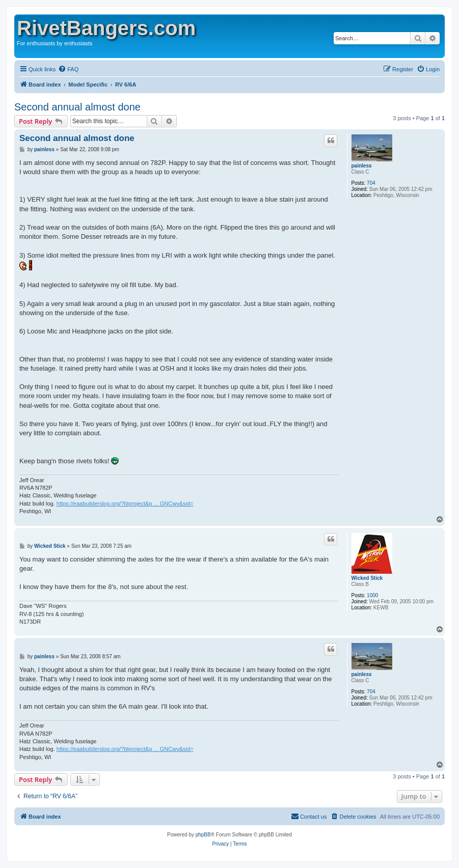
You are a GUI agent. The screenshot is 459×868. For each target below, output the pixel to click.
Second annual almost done (77, 107)
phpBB (203, 835)
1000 (372, 595)
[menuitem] (68, 69)
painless (362, 166)
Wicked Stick (367, 578)
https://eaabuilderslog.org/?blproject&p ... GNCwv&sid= (125, 503)
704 (371, 183)
